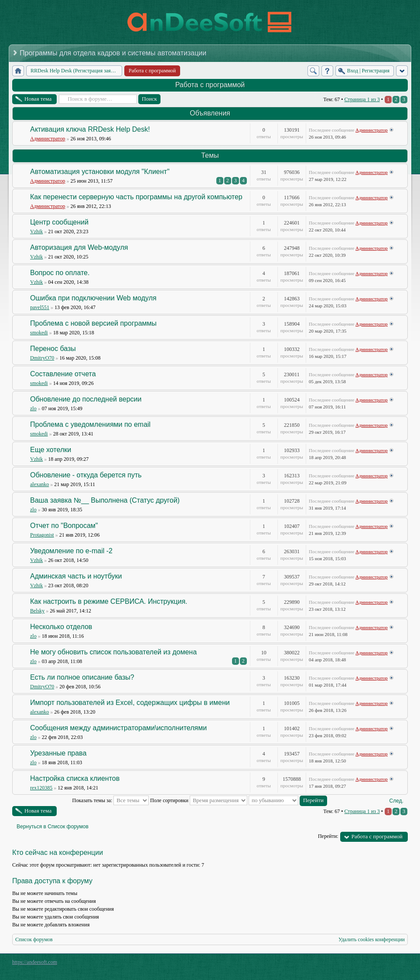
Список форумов (34, 939)
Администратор (48, 139)
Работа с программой (210, 85)
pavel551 (40, 307)
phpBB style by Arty (369, 964)
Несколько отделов (61, 627)
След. (396, 801)
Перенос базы (53, 349)
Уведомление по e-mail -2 (71, 551)
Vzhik (36, 231)
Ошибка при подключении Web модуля (93, 298)
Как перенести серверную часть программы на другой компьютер (136, 197)
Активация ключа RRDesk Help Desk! (90, 129)
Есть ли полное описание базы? (82, 677)
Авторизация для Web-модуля (79, 247)
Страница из (362, 99)
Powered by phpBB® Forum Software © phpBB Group (395, 964)
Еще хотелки (51, 450)
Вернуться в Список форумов (53, 827)
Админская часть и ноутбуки (76, 576)
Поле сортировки (199, 800)
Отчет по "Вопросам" (64, 526)
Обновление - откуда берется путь (86, 475)
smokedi (39, 333)
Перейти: (328, 836)
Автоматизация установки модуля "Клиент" (100, 172)
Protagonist (42, 535)
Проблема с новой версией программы (93, 323)
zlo (33, 408)
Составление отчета (63, 374)
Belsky (37, 611)
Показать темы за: (111, 800)
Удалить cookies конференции (372, 939)
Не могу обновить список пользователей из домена (113, 652)
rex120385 (41, 788)
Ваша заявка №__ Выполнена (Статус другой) (105, 500)
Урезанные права (58, 753)
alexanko (39, 484)
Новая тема (38, 99)
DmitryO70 (42, 358)
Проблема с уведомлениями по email (90, 424)
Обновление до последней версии (86, 399)
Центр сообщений (59, 222)
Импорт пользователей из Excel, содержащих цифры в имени (130, 703)
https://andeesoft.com (35, 962)
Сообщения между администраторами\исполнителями (118, 728)
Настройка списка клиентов (75, 778)
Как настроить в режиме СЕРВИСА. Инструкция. (109, 601)
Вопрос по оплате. (60, 273)
